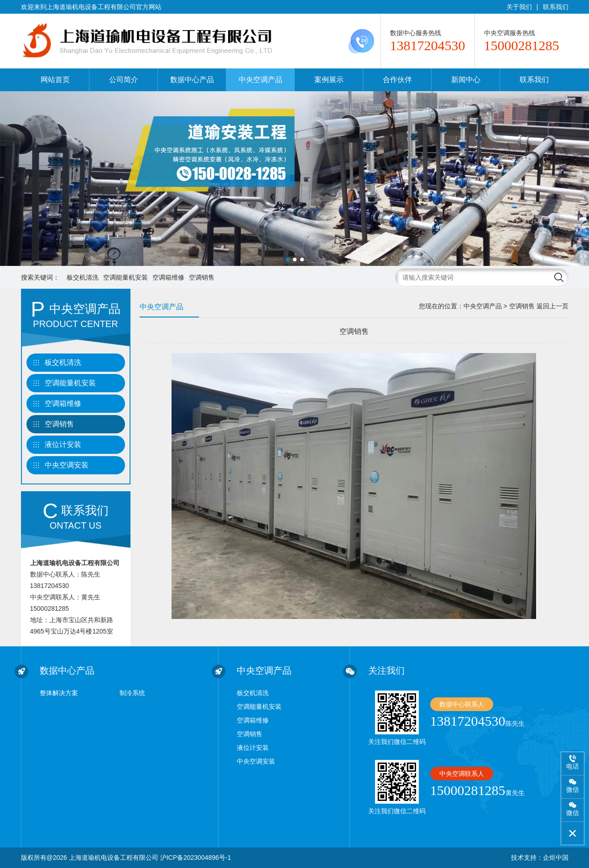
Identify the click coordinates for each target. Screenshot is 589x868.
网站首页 (55, 80)
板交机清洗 (83, 277)
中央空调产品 (261, 80)
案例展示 (329, 80)
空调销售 (202, 277)
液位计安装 (63, 444)
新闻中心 (466, 80)
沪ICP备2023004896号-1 (196, 858)
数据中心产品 (192, 80)
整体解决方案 (59, 693)
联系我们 (556, 7)
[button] (287, 260)
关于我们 (519, 7)
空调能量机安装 (125, 277)
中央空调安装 (67, 465)
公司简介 (124, 80)
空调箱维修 (168, 277)
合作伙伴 (397, 80)
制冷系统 (132, 693)
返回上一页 (553, 306)
